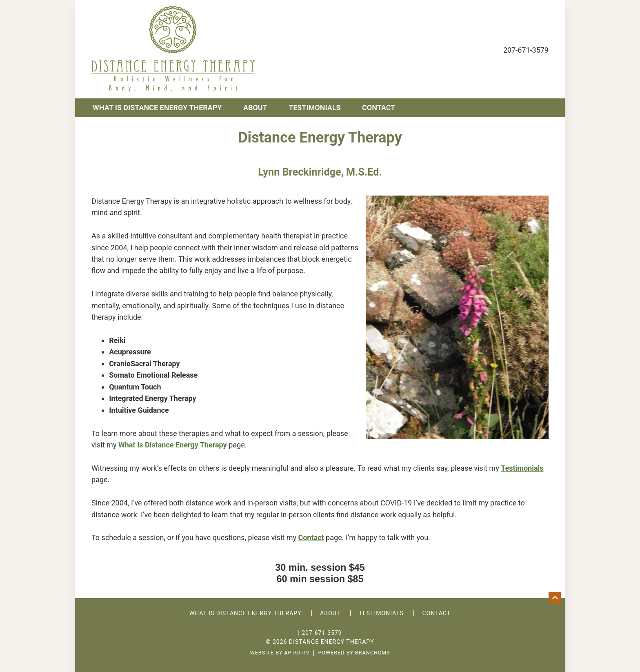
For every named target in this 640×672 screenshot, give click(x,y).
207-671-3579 (526, 50)
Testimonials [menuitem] (314, 108)
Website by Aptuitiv (280, 653)
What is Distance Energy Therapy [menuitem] (157, 108)
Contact (311, 537)
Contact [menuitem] (379, 108)
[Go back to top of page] (555, 598)
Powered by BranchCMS (354, 653)
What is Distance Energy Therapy (246, 613)
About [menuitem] (255, 108)
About (330, 613)
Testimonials (381, 613)
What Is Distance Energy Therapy (173, 445)
